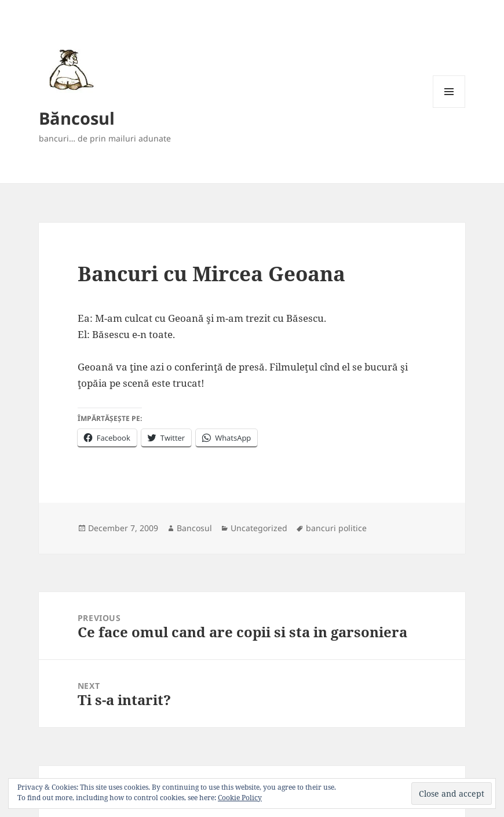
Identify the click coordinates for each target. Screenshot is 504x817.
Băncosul (77, 118)
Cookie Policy (240, 798)
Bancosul (194, 528)
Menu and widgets (449, 108)
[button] (69, 69)
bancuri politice (336, 528)
